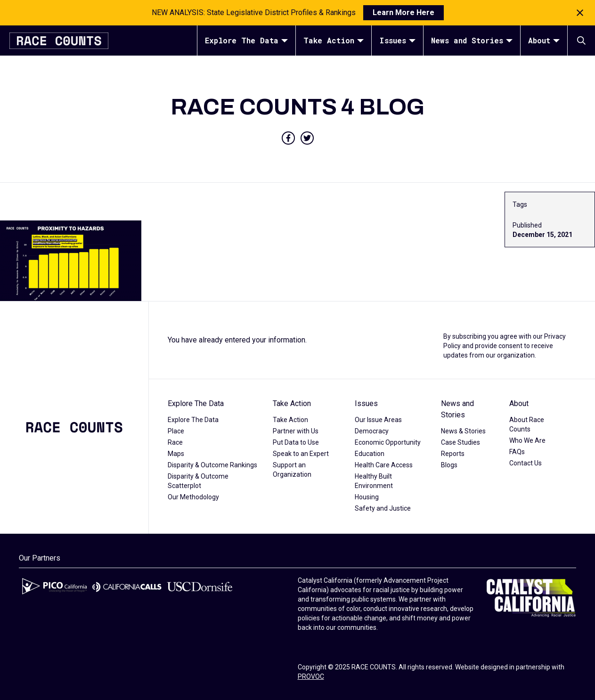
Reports (453, 454)
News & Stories (463, 431)
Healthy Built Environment (374, 481)
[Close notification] (580, 13)
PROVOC (311, 676)
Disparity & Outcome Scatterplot (198, 481)
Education (370, 454)
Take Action (334, 40)
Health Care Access (384, 465)
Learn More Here (403, 12)
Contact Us (526, 463)
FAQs (517, 452)
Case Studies (461, 442)
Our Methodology (193, 497)
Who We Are (527, 440)
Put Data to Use (296, 442)
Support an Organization (292, 470)
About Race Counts (527, 424)
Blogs (449, 465)
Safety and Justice (383, 508)
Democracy (372, 431)
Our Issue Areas (378, 420)
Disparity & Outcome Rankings (212, 465)
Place (176, 431)
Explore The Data (246, 40)
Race (175, 442)
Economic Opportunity (388, 442)
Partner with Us (296, 431)
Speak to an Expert (301, 454)
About (544, 40)
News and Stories (472, 40)
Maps (176, 454)
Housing (367, 497)
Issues (397, 40)
